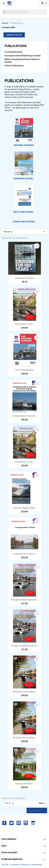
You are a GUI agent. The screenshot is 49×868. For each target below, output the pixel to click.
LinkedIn (33, 823)
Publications (16, 46)
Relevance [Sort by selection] (24, 232)
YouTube (19, 823)
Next (43, 803)
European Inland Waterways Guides (23, 56)
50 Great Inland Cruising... (24, 692)
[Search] (24, 12)
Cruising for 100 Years (25, 278)
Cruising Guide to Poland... (24, 554)
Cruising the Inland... (24, 784)
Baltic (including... (24, 212)
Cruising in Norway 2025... (24, 508)
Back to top (37, 810)
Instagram (26, 823)
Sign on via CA (14, 35)
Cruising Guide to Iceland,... (24, 416)
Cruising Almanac (13, 52)
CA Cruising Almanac (24, 370)
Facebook (4, 823)
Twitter (11, 823)
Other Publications (14, 66)
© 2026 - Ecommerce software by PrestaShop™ (22, 865)
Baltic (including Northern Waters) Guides (22, 61)
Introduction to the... (24, 324)
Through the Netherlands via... (25, 600)
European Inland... (24, 179)
